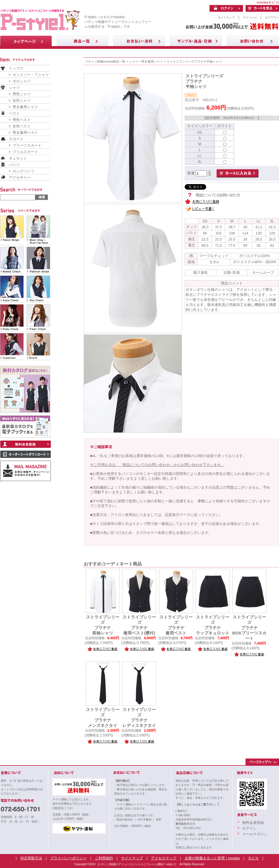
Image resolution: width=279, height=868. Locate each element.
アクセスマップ (164, 858)
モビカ (253, 858)
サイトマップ (226, 17)
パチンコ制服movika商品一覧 (105, 61)
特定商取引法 (31, 858)
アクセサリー (20, 178)
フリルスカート (25, 152)
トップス (16, 68)
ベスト (14, 113)
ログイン (249, 828)
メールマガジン (255, 834)
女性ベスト (22, 126)
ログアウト (272, 17)
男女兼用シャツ (25, 107)
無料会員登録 (253, 823)
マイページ (250, 17)
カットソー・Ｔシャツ (31, 75)
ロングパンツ (23, 171)
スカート (16, 139)
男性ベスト (22, 120)
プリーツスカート (27, 145)
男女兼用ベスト (25, 133)
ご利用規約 (104, 858)
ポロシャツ (22, 81)
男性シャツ (22, 94)
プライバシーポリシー (68, 858)
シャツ (14, 88)
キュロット (18, 158)
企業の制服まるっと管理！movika (212, 858)
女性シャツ (22, 100)
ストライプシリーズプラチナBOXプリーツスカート (249, 628)
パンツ (14, 165)
